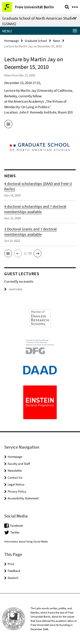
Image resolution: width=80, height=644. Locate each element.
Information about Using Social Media (26, 542)
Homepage (12, 41)
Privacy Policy (17, 491)
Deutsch (13, 578)
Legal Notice (16, 484)
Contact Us (15, 478)
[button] (8, 253)
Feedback (14, 571)
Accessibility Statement (23, 498)
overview (13, 289)
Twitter (15, 532)
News (57, 41)
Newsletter (15, 470)
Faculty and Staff (19, 464)
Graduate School (36, 41)
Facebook (17, 526)
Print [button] (11, 564)
